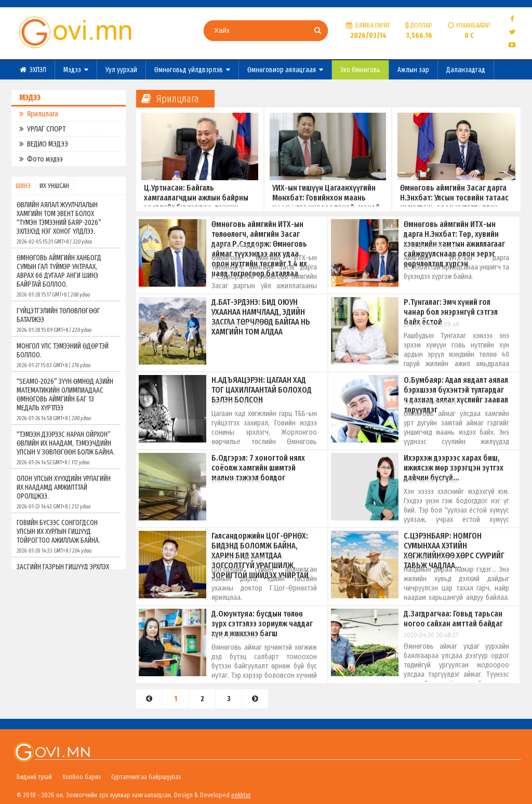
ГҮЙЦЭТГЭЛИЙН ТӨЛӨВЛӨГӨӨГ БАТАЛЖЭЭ (66, 320)
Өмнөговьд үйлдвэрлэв (192, 70)
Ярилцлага (39, 114)
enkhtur (241, 795)
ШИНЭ (23, 186)
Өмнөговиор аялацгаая (285, 70)
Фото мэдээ (41, 159)
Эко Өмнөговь (360, 70)
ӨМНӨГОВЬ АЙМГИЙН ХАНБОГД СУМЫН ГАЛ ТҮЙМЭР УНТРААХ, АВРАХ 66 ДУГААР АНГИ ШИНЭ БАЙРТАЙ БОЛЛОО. (66, 276)
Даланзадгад (466, 70)
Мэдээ (76, 70)
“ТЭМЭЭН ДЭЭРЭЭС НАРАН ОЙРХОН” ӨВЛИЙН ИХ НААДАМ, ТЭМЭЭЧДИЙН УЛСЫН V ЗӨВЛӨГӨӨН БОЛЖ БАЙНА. (66, 448)
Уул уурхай (121, 70)
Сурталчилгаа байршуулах (146, 777)
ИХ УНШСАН (54, 186)
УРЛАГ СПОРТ (43, 129)
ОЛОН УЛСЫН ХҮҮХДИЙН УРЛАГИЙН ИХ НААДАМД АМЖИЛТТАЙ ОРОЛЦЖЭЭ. (66, 492)
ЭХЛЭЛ (33, 70)
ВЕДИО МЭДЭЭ (44, 144)
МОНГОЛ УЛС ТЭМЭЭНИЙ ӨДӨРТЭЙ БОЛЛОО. (66, 355)
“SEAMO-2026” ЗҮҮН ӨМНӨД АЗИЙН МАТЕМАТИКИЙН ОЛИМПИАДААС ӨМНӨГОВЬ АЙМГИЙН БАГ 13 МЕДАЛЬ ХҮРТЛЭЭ (66, 399)
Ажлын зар (413, 70)
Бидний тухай (34, 777)
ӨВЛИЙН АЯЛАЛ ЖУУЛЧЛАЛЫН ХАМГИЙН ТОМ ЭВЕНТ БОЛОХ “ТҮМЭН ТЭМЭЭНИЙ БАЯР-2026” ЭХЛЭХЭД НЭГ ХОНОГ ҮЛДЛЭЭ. (66, 223)
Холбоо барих (82, 777)
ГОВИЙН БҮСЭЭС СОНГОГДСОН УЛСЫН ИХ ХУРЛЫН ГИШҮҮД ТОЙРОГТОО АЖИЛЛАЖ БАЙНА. (66, 536)
